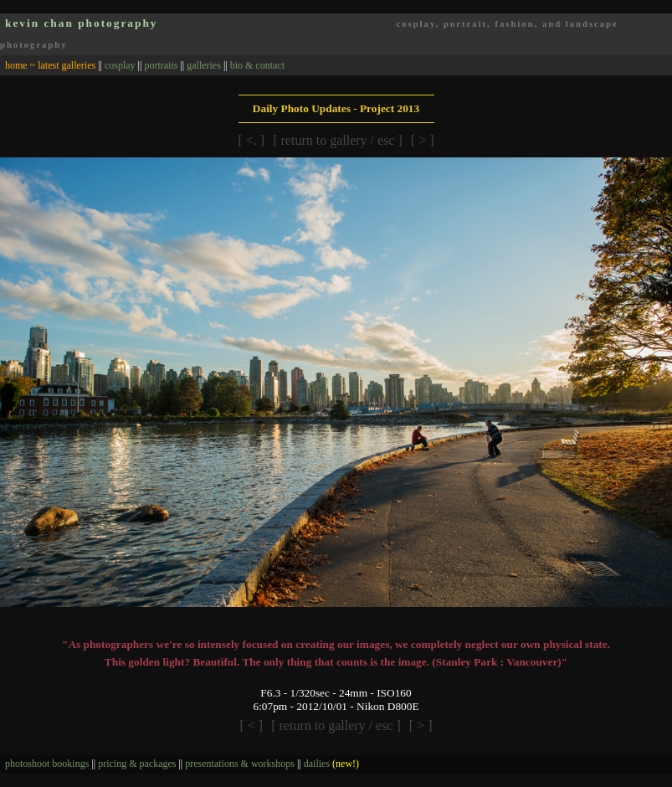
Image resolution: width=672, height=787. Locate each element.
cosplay (120, 65)
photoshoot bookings (47, 764)
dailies (331, 764)
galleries (204, 65)
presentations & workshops (240, 764)
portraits (161, 65)
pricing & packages (137, 764)
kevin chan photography (82, 23)
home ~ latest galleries (50, 65)
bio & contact (257, 65)
